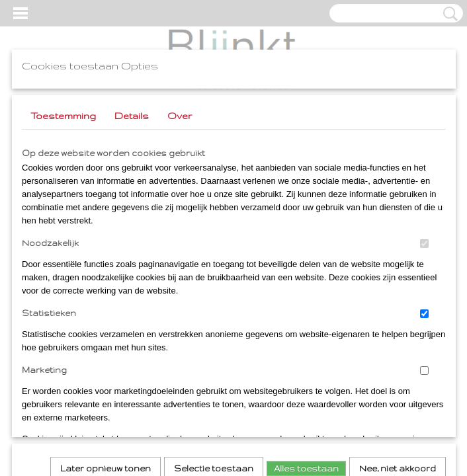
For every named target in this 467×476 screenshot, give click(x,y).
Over (180, 116)
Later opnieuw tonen (106, 289)
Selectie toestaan (214, 289)
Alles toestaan (306, 289)
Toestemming (63, 116)
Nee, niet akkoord (398, 289)
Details (132, 116)
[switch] (424, 244)
